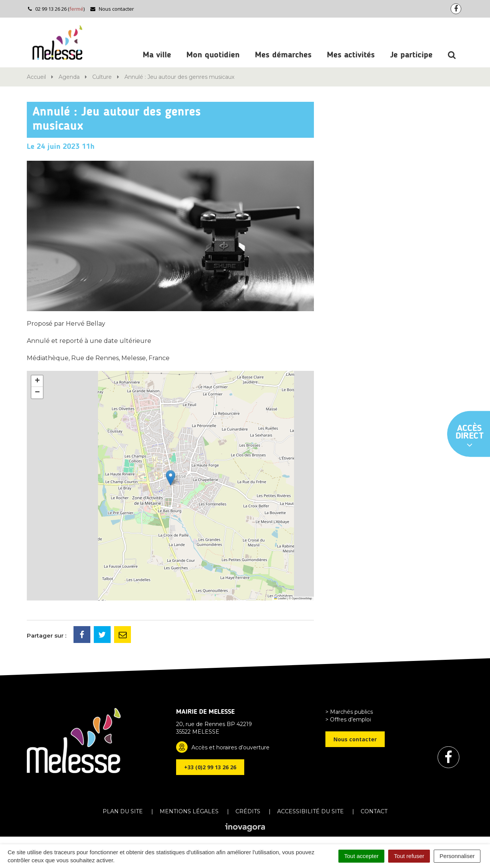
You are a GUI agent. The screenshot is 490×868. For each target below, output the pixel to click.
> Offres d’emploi (348, 720)
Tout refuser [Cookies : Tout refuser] (409, 856)
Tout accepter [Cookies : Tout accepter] (361, 856)
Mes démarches (283, 55)
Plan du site (123, 811)
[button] (171, 478)
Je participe (411, 55)
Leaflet (280, 598)
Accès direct (470, 437)
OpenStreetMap (302, 598)
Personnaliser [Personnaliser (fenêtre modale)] (457, 856)
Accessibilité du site (310, 811)
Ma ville (157, 55)
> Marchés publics (349, 712)
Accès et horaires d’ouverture (230, 747)
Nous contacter (112, 9)
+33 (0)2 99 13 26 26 (210, 767)
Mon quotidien (213, 55)
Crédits (248, 811)
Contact (374, 811)
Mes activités (351, 55)
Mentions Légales (189, 811)
